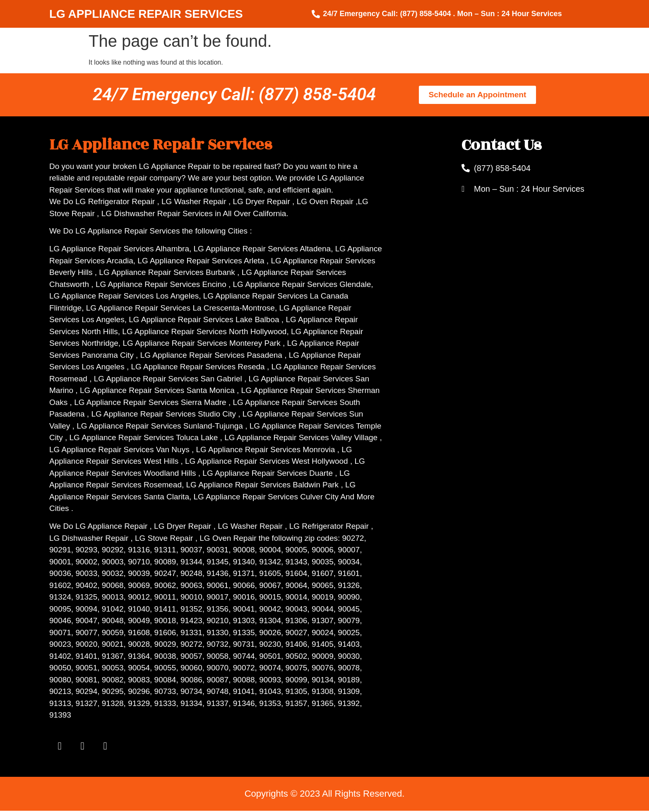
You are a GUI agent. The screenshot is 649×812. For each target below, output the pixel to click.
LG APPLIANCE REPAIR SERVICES (146, 14)
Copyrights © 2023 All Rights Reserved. (325, 795)
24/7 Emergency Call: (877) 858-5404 (234, 94)
